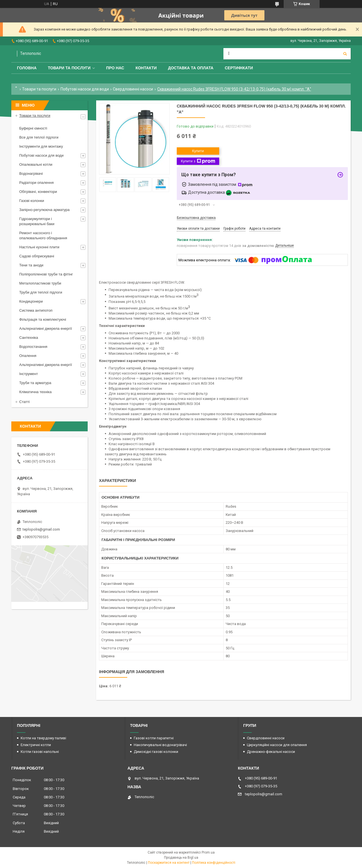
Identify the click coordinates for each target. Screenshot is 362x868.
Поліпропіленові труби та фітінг (46, 274)
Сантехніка (29, 338)
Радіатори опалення (36, 183)
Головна (27, 68)
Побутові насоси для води (85, 89)
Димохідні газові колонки (156, 752)
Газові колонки (32, 201)
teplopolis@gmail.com (41, 529)
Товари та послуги (69, 68)
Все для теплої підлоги (39, 137)
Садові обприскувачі (37, 256)
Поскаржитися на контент (169, 863)
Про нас (115, 68)
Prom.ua (208, 852)
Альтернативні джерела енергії (46, 329)
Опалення (28, 356)
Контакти (146, 68)
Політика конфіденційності (214, 863)
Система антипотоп (36, 310)
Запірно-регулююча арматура (44, 210)
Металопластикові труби (40, 283)
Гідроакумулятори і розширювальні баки (37, 221)
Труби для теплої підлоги (41, 292)
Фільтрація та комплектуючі (43, 319)
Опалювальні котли (36, 164)
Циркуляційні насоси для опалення (277, 745)
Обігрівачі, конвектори (38, 192)
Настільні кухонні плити (39, 247)
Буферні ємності (33, 128)
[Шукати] (345, 54)
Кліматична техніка (35, 392)
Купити (198, 151)
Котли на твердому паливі (43, 738)
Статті (24, 402)
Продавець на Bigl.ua (181, 858)
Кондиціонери (31, 301)
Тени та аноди (31, 265)
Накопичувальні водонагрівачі (160, 745)
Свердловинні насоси (133, 89)
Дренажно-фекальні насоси (271, 752)
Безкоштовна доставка (196, 218)
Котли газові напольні (40, 752)
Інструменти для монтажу (41, 146)
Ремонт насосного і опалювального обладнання (43, 235)
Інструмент (29, 374)
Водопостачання (33, 347)
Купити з (198, 161)
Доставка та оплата (191, 68)
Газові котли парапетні (154, 738)
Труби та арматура (35, 383)
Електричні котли (36, 745)
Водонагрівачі (31, 174)
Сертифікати (239, 68)
